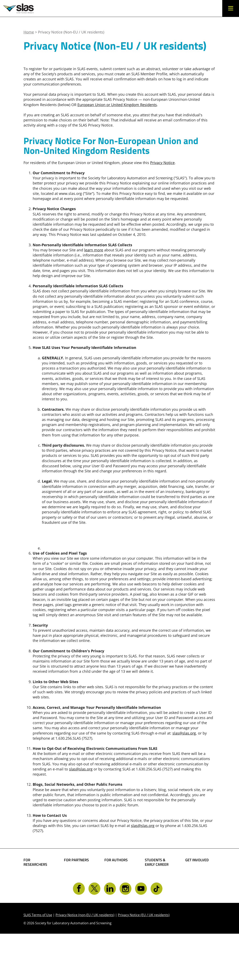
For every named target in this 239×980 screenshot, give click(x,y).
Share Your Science (114, 873)
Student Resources (154, 877)
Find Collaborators (35, 877)
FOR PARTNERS (76, 860)
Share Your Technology (114, 884)
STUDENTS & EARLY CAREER (157, 862)
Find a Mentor (157, 915)
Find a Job (153, 909)
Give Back (194, 882)
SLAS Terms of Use (38, 961)
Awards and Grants (155, 900)
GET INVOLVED (197, 860)
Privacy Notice (162, 163)
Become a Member (153, 888)
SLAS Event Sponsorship (75, 884)
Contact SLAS (197, 906)
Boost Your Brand (74, 873)
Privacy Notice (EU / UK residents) (144, 961)
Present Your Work (116, 895)
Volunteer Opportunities (198, 891)
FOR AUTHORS (116, 860)
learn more (94, 250)
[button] (231, 8)
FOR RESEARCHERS (35, 862)
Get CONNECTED (200, 899)
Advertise (72, 893)
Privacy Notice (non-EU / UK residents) (85, 961)
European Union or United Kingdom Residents (117, 105)
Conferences (34, 899)
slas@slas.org (184, 733)
